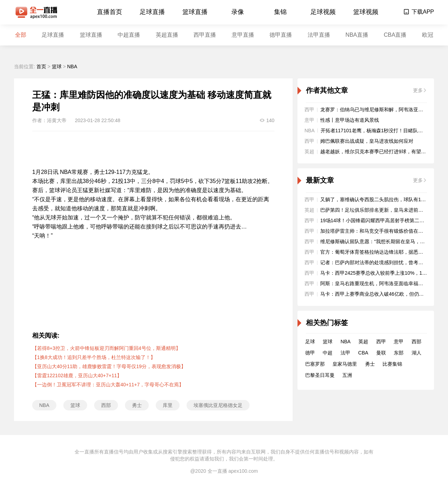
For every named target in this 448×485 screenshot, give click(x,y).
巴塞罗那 (315, 364)
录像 (238, 12)
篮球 (57, 66)
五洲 (347, 375)
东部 (399, 353)
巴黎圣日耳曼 (320, 375)
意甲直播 (243, 35)
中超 (328, 353)
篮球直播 (195, 12)
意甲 (399, 342)
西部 (106, 405)
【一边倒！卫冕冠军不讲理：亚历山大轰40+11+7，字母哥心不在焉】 (108, 385)
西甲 (381, 342)
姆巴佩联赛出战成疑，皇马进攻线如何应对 (367, 141)
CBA (363, 353)
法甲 (345, 353)
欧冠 (428, 35)
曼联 (381, 353)
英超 (363, 342)
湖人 (416, 353)
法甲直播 (319, 35)
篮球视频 (366, 12)
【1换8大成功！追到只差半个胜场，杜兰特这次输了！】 (94, 357)
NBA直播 (357, 35)
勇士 (137, 405)
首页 (41, 66)
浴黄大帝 (57, 120)
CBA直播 (395, 35)
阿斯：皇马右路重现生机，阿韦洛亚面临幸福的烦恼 (377, 283)
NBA (72, 66)
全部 (21, 35)
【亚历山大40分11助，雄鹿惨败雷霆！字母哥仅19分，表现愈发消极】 (109, 366)
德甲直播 (281, 35)
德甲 (310, 353)
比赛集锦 (392, 364)
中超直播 (129, 35)
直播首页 (110, 12)
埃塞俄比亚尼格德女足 (218, 405)
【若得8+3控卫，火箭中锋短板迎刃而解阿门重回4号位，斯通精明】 (106, 348)
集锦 (280, 12)
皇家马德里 (345, 364)
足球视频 (323, 12)
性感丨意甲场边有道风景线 (350, 120)
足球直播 (152, 12)
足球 (310, 342)
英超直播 (167, 35)
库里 (168, 405)
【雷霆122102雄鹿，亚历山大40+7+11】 (77, 375)
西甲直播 (205, 35)
